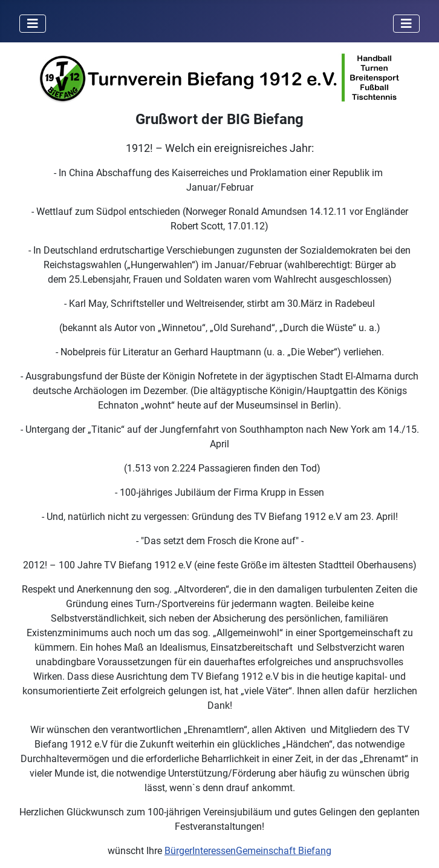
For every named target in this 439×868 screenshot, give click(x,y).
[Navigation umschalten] (33, 24)
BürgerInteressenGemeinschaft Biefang (248, 851)
